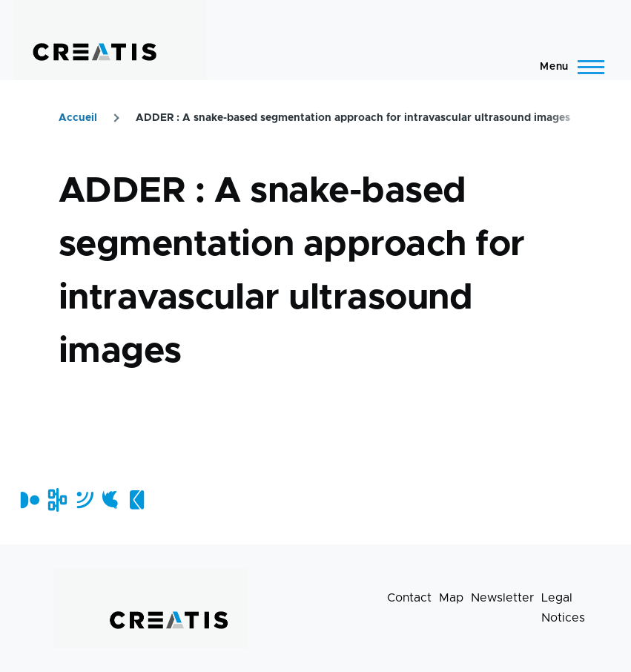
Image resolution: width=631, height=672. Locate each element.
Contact (409, 598)
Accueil (78, 118)
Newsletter (502, 598)
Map (451, 598)
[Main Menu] (568, 67)
